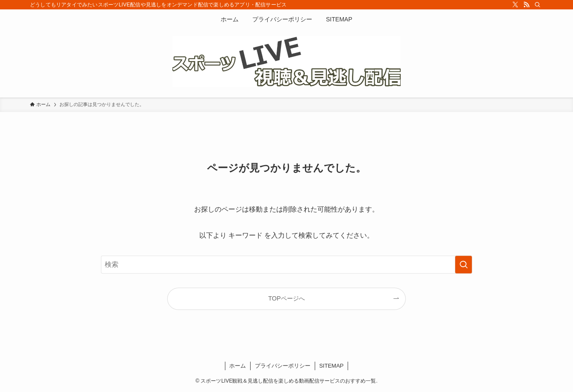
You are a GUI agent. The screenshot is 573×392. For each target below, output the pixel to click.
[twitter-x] (515, 5)
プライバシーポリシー (283, 366)
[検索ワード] (286, 265)
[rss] (526, 5)
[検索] (538, 5)
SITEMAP (331, 366)
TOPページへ (286, 298)
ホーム (238, 366)
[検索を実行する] (464, 265)
